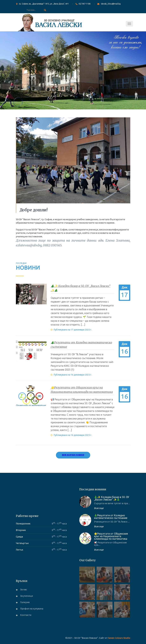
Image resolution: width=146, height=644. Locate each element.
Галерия (25, 602)
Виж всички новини (73, 455)
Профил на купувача (32, 609)
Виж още (99, 508)
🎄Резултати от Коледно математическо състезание (111, 517)
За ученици (27, 596)
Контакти (26, 615)
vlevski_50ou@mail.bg (111, 4)
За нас (24, 589)
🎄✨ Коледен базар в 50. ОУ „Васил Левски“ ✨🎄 (112, 498)
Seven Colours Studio (119, 638)
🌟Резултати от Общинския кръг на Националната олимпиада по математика (111, 536)
